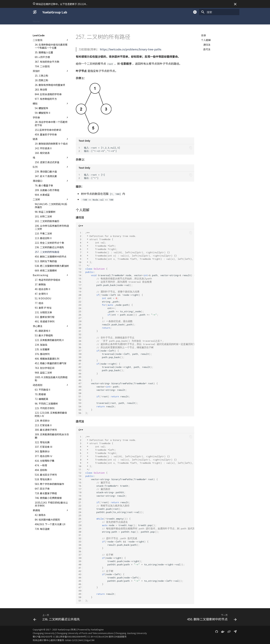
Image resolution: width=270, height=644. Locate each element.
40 (80, 360)
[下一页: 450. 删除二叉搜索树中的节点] (211, 618)
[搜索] (219, 12)
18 (80, 288)
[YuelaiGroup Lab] (35, 12)
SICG (58, 20)
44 (80, 374)
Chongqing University (44, 633)
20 (80, 295)
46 (80, 380)
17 (80, 285)
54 (80, 406)
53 (80, 403)
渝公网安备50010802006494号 (71, 637)
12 (80, 269)
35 (80, 344)
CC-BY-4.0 (92, 637)
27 (80, 318)
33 (80, 338)
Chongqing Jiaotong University (131, 633)
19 (80, 292)
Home (36, 20)
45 (80, 377)
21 (80, 298)
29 (80, 324)
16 (80, 282)
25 (80, 311)
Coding (69, 20)
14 (80, 275)
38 (80, 354)
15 (80, 279)
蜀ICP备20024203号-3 (43, 637)
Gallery (125, 20)
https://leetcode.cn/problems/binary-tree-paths (131, 49)
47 (80, 383)
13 (80, 272)
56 (80, 413)
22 (80, 302)
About (47, 20)
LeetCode (98, 20)
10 (80, 262)
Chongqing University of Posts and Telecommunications (85, 633)
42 (80, 367)
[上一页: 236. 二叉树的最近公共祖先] (58, 618)
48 (80, 387)
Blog (136, 20)
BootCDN (103, 637)
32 (80, 334)
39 (80, 357)
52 (80, 400)
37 (80, 351)
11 (80, 265)
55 (80, 410)
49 (80, 390)
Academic (83, 20)
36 (80, 347)
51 (80, 396)
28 (80, 321)
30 (80, 328)
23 (80, 305)
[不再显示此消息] (235, 4)
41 (80, 364)
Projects (112, 20)
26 (80, 315)
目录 (204, 35)
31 (80, 331)
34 (80, 341)
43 (80, 370)
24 (80, 308)
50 (80, 393)
